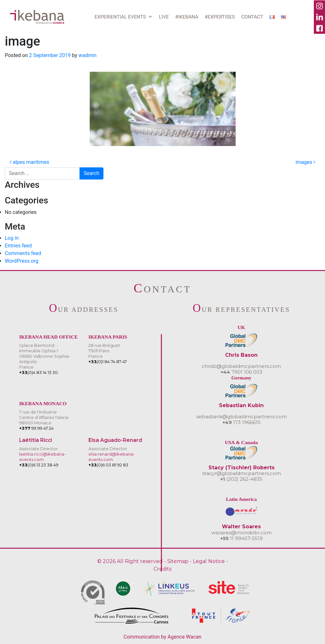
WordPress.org (22, 261)
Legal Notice (209, 561)
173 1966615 (242, 422)
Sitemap (178, 561)
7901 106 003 (242, 372)
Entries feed (18, 246)
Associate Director (38, 449)
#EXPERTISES (220, 17)
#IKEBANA (187, 17)
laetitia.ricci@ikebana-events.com (42, 457)
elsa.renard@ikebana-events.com (112, 457)
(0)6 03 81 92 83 (108, 465)
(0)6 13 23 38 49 (39, 465)
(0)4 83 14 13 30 (38, 372)
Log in (12, 238)
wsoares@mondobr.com (242, 533)
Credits (162, 569)
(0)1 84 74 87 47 (108, 362)
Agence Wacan (185, 637)
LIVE (164, 17)
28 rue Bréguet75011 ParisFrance (104, 351)
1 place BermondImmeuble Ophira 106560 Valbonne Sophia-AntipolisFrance (45, 356)
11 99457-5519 (242, 538)
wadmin (88, 55)
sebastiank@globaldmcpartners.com (242, 417)
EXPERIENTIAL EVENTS (124, 17)
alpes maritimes (29, 162)
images (306, 162)
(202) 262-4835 (241, 479)
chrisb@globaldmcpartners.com (241, 366)
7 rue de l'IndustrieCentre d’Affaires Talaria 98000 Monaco (44, 417)
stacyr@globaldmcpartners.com (242, 473)
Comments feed (23, 253)
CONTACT (252, 17)
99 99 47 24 (36, 428)
